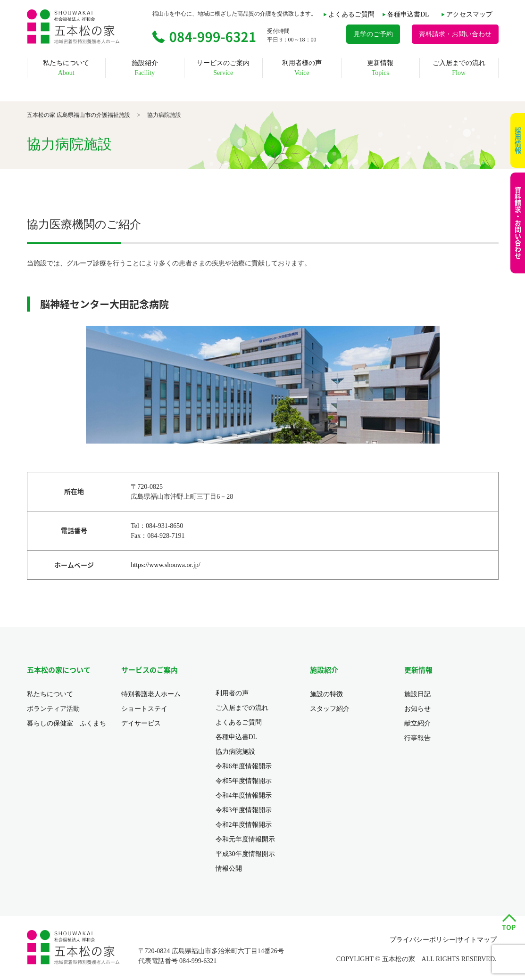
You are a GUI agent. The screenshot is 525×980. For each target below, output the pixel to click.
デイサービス (141, 723)
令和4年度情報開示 (244, 795)
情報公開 (229, 869)
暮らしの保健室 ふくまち (67, 723)
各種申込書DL (408, 14)
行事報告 (417, 738)
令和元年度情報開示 (245, 839)
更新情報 (380, 68)
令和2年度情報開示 (244, 825)
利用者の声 (232, 693)
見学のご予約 (373, 34)
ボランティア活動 (53, 709)
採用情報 (518, 140)
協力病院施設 (235, 752)
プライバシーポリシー (423, 940)
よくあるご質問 (351, 14)
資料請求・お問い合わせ (518, 223)
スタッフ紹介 (330, 709)
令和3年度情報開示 (244, 810)
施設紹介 (145, 68)
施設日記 (417, 694)
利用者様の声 (302, 68)
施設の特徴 (326, 694)
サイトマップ (477, 940)
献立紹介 (417, 723)
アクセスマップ (469, 14)
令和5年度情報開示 (244, 781)
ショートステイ (144, 709)
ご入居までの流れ (459, 68)
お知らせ (417, 709)
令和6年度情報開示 (244, 766)
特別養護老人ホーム (151, 694)
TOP (509, 927)
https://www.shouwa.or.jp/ (165, 565)
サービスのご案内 (223, 68)
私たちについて (66, 68)
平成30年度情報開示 (245, 854)
